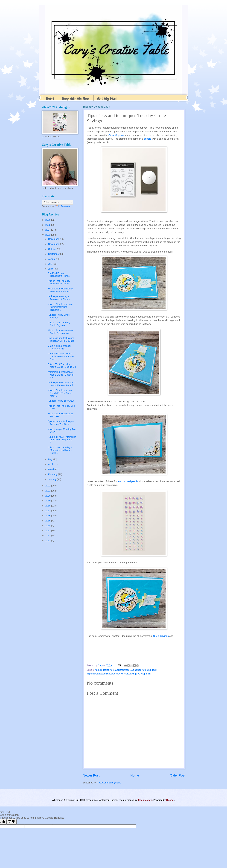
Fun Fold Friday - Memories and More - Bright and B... (62, 440)
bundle (148, 139)
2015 (48, 521)
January (52, 479)
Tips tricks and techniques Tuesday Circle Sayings (61, 339)
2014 (48, 526)
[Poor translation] (12, 822)
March (52, 469)
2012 (48, 536)
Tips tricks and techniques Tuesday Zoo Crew (61, 423)
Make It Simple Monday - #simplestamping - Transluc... (60, 307)
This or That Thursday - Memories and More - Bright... (60, 450)
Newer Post (91, 775)
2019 (48, 501)
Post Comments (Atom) (109, 783)
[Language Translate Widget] (57, 202)
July (50, 264)
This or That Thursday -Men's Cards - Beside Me (62, 366)
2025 (48, 225)
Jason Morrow (145, 800)
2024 (48, 230)
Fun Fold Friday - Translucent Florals (59, 275)
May (51, 459)
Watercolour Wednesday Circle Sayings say (60, 332)
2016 (48, 516)
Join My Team (107, 98)
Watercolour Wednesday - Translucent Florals (61, 290)
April (51, 464)
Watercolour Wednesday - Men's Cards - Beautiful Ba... (61, 375)
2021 (48, 491)
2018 (48, 506)
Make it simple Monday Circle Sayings (60, 347)
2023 (48, 235)
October (52, 249)
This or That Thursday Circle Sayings (59, 324)
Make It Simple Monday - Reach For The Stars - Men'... (60, 393)
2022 (48, 486)
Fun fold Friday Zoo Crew (61, 401)
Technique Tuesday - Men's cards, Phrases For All (62, 384)
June (51, 269)
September (54, 254)
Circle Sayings (116, 135)
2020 (48, 496)
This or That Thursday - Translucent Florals (60, 282)
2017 (48, 511)
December (54, 239)
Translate (63, 206)
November (54, 244)
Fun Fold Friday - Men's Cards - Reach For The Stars (61, 356)
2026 (48, 220)
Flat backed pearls (128, 481)
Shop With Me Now (76, 98)
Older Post (178, 775)
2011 (48, 541)
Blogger (170, 800)
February (53, 474)
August (52, 259)
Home (50, 98)
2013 (48, 531)
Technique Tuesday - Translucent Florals (59, 298)
